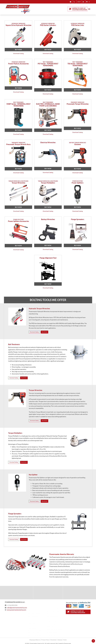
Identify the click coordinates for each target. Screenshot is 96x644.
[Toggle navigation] (89, 9)
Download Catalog (18, 53)
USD (78, 2)
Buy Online (44, 331)
